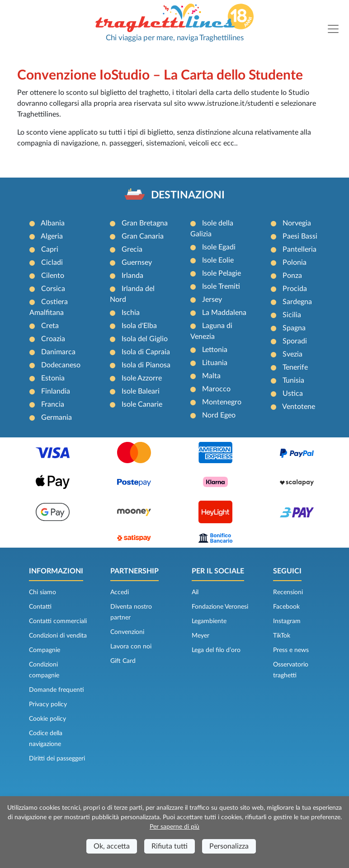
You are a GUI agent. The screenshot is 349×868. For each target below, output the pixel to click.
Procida (295, 289)
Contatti (40, 607)
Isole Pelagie (222, 273)
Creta (50, 326)
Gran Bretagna (145, 223)
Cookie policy (47, 719)
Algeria (52, 236)
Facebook (286, 607)
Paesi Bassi (300, 236)
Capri (50, 249)
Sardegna (297, 302)
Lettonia (215, 350)
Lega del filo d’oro (216, 650)
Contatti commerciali (58, 621)
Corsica (53, 289)
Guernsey (137, 263)
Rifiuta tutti (170, 846)
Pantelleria (299, 249)
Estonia (53, 378)
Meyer (200, 636)
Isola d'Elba (139, 326)
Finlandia (56, 391)
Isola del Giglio (145, 339)
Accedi (120, 592)
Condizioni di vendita (58, 636)
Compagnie (45, 650)
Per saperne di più (174, 827)
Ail (195, 592)
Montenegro (222, 402)
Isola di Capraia (146, 352)
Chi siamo (42, 592)
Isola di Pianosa (146, 365)
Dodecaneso (61, 365)
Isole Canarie (142, 404)
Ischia (131, 313)
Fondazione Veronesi (220, 607)
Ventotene (299, 407)
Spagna (294, 328)
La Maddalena (224, 313)
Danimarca (58, 352)
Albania (53, 223)
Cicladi (52, 263)
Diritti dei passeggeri (57, 759)
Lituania (215, 363)
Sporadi (295, 341)
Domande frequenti (57, 690)
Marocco (216, 389)
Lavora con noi (131, 647)
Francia (53, 404)
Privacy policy (48, 704)
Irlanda (132, 276)
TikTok (282, 636)
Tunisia (293, 380)
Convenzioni (127, 632)
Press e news (291, 650)
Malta (211, 376)
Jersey (212, 300)
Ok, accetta (112, 846)
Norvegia (297, 223)
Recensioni (288, 592)
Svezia (292, 354)
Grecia (132, 249)
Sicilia (292, 315)
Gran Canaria (143, 236)
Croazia (53, 339)
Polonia (295, 263)
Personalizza (229, 846)
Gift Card (123, 661)
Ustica (293, 394)
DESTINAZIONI (188, 195)
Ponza (292, 276)
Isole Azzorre (142, 378)
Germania (57, 418)
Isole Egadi (219, 247)
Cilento (53, 276)
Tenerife (295, 367)
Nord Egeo (219, 415)
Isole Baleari (141, 391)
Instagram (287, 621)
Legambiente (209, 621)
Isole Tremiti (221, 286)
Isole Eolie (218, 260)
